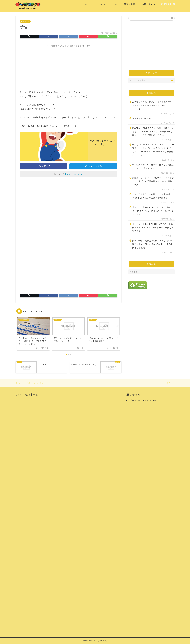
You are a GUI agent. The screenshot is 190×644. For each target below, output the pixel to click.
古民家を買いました (142, 119)
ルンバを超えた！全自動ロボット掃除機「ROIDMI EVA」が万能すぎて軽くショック (153, 196)
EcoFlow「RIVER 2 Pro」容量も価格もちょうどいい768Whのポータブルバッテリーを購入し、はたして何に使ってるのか (153, 132)
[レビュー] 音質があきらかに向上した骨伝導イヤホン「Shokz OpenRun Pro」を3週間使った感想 (152, 244)
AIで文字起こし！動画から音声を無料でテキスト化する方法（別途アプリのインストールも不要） (152, 106)
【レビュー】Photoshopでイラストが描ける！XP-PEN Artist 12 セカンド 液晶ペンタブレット (153, 211)
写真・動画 (130, 4)
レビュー (103, 4)
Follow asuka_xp (74, 174)
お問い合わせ (149, 4)
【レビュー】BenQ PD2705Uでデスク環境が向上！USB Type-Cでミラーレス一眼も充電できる (153, 228)
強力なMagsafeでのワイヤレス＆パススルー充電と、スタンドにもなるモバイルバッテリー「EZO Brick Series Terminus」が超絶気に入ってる (153, 150)
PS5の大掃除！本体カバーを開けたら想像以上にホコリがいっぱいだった (153, 167)
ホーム (89, 4)
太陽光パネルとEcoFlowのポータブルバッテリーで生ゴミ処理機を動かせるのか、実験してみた (153, 181)
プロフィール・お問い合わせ (144, 400)
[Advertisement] (69, 67)
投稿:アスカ (25, 21)
